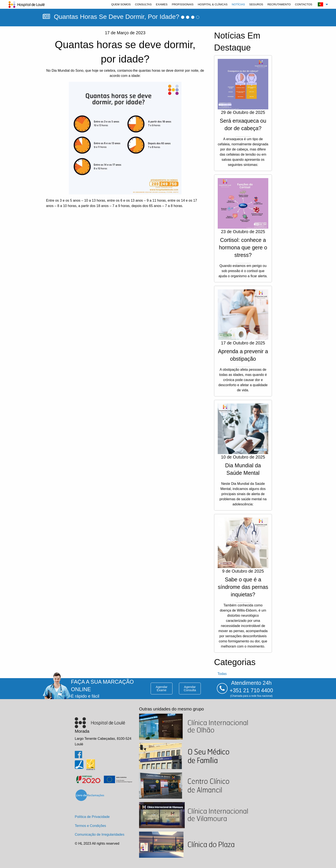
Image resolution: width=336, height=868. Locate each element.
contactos (304, 4)
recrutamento (279, 4)
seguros (256, 4)
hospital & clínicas (213, 4)
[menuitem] (121, 4)
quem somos (121, 4)
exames (162, 4)
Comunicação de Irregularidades (100, 835)
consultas (143, 4)
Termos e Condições (90, 826)
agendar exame (162, 688)
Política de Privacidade (92, 817)
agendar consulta (190, 688)
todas (222, 674)
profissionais (183, 4)
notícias (238, 4)
